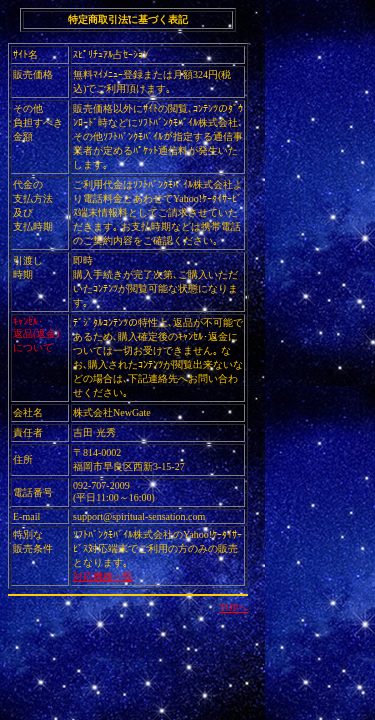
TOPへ (233, 607)
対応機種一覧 (103, 576)
